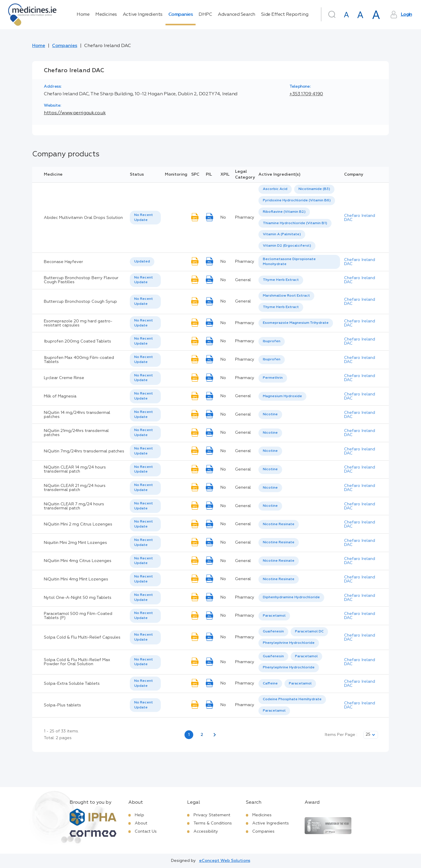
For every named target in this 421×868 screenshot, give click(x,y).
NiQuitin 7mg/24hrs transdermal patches (84, 451)
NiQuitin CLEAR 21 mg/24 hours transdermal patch (75, 488)
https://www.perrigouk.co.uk (75, 113)
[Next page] (215, 735)
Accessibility (206, 831)
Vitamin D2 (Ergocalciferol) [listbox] (287, 246)
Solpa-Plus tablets (62, 705)
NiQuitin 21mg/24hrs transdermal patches (76, 433)
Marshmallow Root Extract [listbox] (286, 296)
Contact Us (146, 831)
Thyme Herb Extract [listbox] (281, 280)
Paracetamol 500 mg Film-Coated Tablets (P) (78, 616)
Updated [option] (142, 262)
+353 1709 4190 (306, 94)
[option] (275, 189)
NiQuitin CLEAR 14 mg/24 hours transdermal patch (75, 469)
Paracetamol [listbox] (274, 616)
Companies (181, 15)
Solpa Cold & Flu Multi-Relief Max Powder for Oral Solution (77, 662)
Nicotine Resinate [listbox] (279, 524)
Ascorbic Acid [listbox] (275, 189)
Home (83, 15)
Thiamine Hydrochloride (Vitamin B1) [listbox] (295, 223)
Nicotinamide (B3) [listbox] (314, 189)
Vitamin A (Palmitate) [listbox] (282, 234)
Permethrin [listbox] (273, 378)
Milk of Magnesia (60, 396)
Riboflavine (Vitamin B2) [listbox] (284, 212)
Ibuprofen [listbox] (272, 341)
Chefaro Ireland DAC (360, 218)
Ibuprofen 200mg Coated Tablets (77, 341)
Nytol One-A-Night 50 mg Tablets (78, 598)
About (141, 823)
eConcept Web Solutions (225, 861)
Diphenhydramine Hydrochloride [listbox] (291, 597)
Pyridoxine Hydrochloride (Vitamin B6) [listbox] (297, 200)
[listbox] (145, 218)
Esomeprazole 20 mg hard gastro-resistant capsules (78, 323)
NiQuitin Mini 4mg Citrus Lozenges (78, 561)
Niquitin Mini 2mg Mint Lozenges (75, 543)
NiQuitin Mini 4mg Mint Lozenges (76, 579)
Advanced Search (237, 15)
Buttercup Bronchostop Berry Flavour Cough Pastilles (81, 280)
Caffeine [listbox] (270, 684)
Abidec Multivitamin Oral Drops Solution (83, 218)
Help (139, 815)
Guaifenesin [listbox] (273, 632)
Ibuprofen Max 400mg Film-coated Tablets (79, 360)
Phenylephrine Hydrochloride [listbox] (289, 643)
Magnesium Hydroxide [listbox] (282, 396)
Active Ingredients (143, 15)
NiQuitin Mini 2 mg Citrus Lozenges (78, 524)
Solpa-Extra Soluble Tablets (72, 684)
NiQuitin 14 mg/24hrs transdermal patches (77, 415)
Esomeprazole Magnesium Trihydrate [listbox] (296, 323)
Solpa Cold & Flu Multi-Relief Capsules (82, 637)
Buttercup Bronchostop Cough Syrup (80, 302)
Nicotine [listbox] (270, 414)
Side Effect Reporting (285, 15)
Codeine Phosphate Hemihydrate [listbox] (292, 699)
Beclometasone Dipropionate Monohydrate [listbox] (289, 262)
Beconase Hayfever (63, 262)
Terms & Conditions (213, 823)
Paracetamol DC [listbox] (309, 632)
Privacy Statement (212, 815)
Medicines (106, 15)
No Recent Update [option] (144, 218)
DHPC (205, 15)
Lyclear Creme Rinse (64, 378)
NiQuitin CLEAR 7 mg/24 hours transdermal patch (74, 506)
